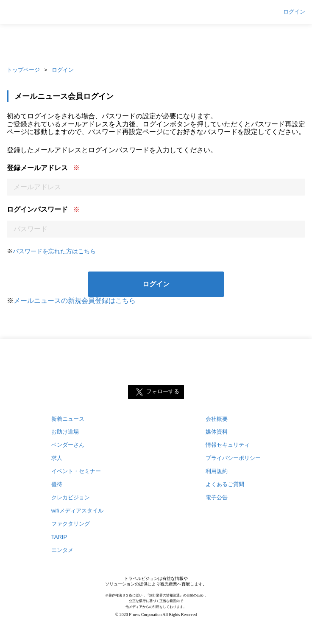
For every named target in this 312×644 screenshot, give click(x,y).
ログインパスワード (37, 209)
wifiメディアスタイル (77, 511)
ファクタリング (71, 524)
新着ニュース (68, 419)
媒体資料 (217, 432)
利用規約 (217, 471)
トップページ (23, 70)
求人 (57, 458)
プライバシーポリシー (233, 458)
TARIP (59, 537)
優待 (57, 484)
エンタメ (62, 550)
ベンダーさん (68, 445)
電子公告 (217, 497)
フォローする (163, 391)
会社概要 (217, 419)
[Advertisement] (156, 42)
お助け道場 (65, 432)
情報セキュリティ (228, 445)
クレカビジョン (71, 497)
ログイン (294, 12)
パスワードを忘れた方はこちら (54, 251)
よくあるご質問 (225, 484)
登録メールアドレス (37, 168)
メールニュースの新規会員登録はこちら (75, 301)
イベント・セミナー (76, 471)
